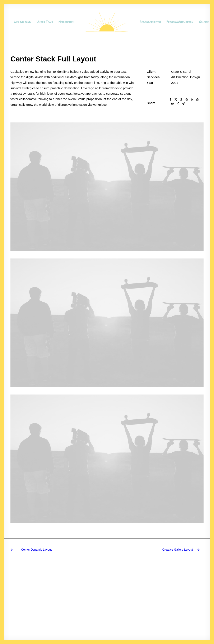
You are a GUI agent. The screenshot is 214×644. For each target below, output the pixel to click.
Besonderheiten (150, 22)
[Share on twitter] (176, 100)
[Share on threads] (181, 100)
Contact (90, 615)
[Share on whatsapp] (197, 100)
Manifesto (91, 598)
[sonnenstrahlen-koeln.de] (107, 22)
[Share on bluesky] (172, 104)
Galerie (204, 22)
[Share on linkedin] (192, 100)
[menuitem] (22, 22)
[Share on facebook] (170, 100)
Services (91, 604)
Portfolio (90, 609)
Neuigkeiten (66, 22)
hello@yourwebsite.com (189, 598)
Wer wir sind (22, 22)
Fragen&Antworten (180, 22)
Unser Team (45, 22)
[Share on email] (183, 104)
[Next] (165, 550)
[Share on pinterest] (187, 100)
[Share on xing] (178, 104)
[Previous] (49, 550)
